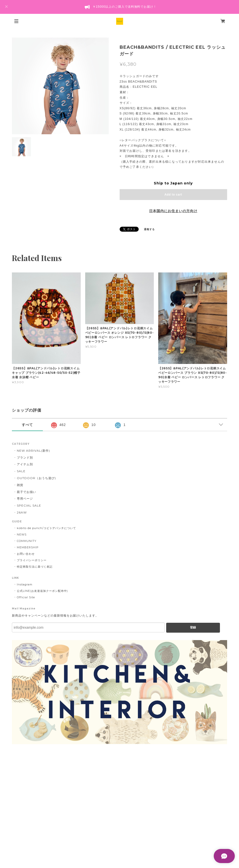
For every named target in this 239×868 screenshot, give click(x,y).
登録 (193, 627)
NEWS (22, 534)
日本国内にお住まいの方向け (173, 211)
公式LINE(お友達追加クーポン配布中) (42, 591)
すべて (27, 425)
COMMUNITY (27, 541)
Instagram (25, 584)
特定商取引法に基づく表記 (35, 567)
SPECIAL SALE (29, 505)
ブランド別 (25, 457)
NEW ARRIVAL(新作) (33, 451)
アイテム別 (25, 464)
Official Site (26, 597)
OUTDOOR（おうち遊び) (36, 478)
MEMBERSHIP (28, 547)
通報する (149, 229)
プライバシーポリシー (32, 560)
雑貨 (20, 485)
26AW (22, 512)
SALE (21, 471)
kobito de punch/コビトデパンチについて (46, 528)
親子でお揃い (27, 492)
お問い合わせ (26, 554)
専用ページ (25, 499)
